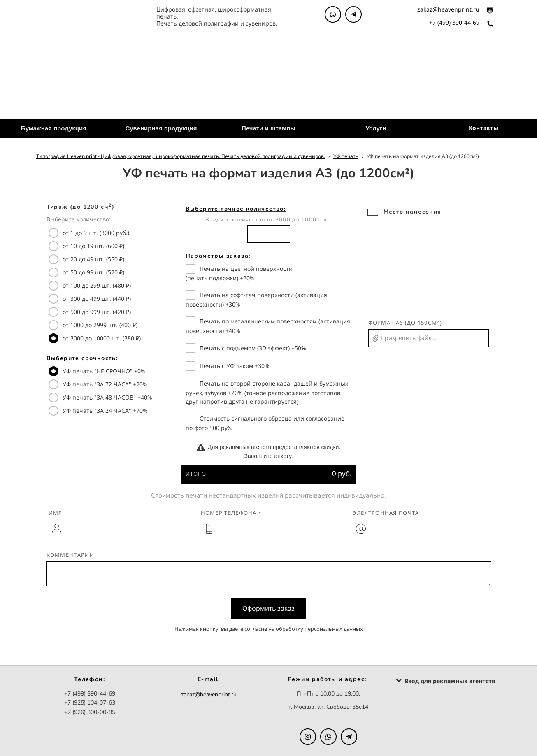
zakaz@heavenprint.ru (448, 9)
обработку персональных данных (319, 629)
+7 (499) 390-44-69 (454, 22)
